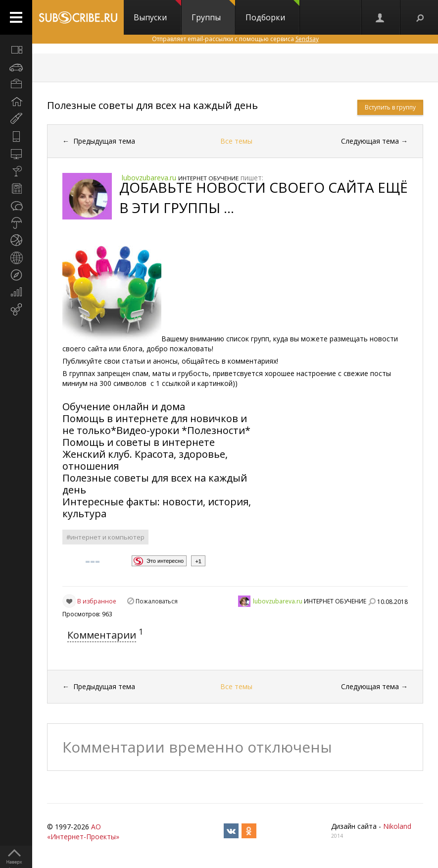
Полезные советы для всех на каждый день (152, 105)
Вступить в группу (390, 107)
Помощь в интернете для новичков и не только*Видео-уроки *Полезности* (158, 424)
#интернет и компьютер (105, 537)
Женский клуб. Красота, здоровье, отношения (145, 460)
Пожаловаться (157, 601)
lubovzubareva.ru (278, 601)
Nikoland (397, 826)
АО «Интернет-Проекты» (83, 832)
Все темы (236, 141)
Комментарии (102, 635)
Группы (213, 11)
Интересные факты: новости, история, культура (157, 508)
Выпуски (157, 11)
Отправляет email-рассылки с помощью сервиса (235, 39)
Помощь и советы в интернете (140, 442)
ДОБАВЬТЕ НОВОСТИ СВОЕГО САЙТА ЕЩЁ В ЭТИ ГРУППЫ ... (264, 197)
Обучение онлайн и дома (124, 407)
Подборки (272, 11)
